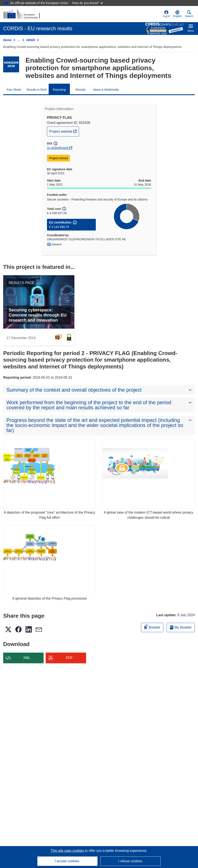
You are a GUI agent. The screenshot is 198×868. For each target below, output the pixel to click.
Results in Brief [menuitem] (37, 90)
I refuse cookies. (131, 861)
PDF (69, 658)
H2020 (31, 40)
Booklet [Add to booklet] (152, 627)
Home (7, 40)
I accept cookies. (67, 861)
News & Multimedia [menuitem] (106, 90)
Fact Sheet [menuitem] (14, 90)
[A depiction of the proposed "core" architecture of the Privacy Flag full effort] (49, 474)
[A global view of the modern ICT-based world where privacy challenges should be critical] (148, 474)
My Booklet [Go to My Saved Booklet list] (181, 627)
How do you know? (88, 3)
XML (27, 658)
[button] (177, 14)
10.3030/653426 (58, 148)
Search (189, 14)
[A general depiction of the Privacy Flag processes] (49, 560)
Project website (64, 131)
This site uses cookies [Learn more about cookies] (68, 851)
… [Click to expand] (19, 40)
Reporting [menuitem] (59, 90)
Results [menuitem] (81, 90)
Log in (166, 14)
